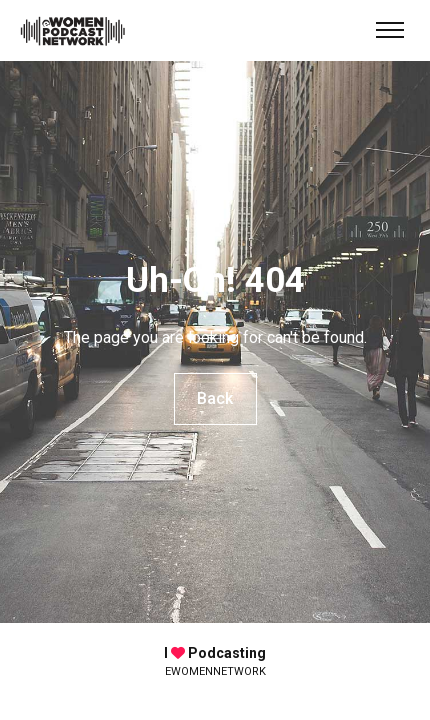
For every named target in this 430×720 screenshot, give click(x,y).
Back (215, 398)
